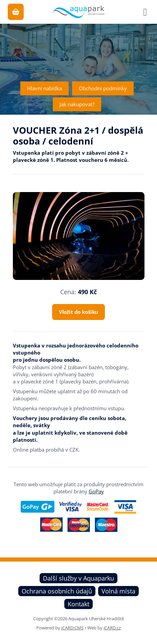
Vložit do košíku (79, 312)
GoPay (96, 491)
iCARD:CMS (72, 628)
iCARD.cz (112, 628)
